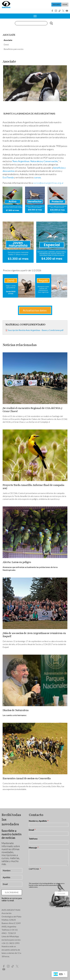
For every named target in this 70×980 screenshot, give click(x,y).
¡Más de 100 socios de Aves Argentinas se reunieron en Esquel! (34, 635)
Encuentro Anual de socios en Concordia (27, 778)
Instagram (56, 11)
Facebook (52, 11)
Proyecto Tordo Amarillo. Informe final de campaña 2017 (33, 487)
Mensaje (33, 848)
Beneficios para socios (14, 49)
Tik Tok (60, 11)
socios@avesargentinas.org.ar (48, 183)
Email (31, 830)
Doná (65, 4)
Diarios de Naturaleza (16, 710)
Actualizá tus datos (35, 310)
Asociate (56, 4)
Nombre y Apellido (38, 821)
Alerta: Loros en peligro (17, 562)
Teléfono (33, 839)
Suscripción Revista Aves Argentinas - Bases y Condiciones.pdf (36, 330)
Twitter (63, 11)
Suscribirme (12, 892)
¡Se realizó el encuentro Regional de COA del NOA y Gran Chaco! (33, 410)
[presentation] (49, 876)
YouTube (67, 11)
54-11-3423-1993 (11, 943)
